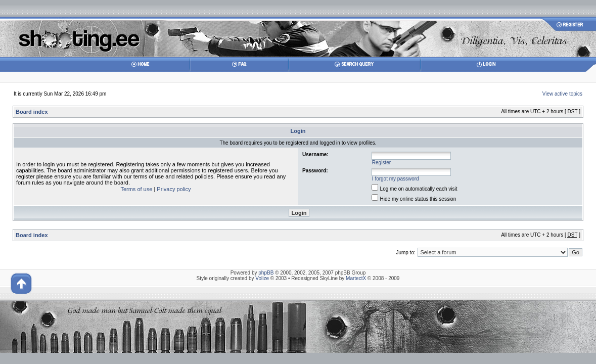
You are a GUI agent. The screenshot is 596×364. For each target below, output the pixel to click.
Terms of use (136, 189)
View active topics (562, 94)
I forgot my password (396, 179)
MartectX (356, 278)
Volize (262, 278)
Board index (32, 112)
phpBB (266, 273)
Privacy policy (174, 189)
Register (381, 163)
